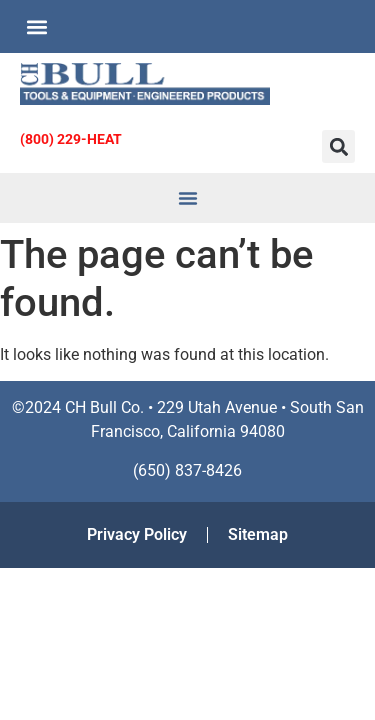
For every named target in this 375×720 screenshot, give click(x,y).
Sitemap (258, 534)
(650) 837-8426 (187, 470)
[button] (36, 26)
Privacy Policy (137, 534)
